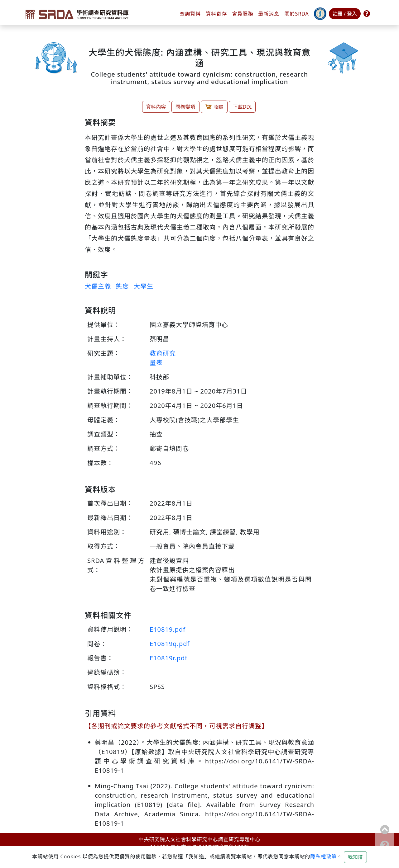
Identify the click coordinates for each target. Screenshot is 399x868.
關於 (296, 14)
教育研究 (163, 353)
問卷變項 (185, 107)
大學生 (144, 286)
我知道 (355, 857)
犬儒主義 (98, 286)
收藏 (214, 107)
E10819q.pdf (170, 644)
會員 (243, 14)
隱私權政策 (323, 856)
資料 (216, 14)
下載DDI (242, 107)
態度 (122, 286)
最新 (269, 14)
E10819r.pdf (168, 658)
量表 (156, 363)
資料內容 (156, 107)
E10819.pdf (168, 629)
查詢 (190, 14)
